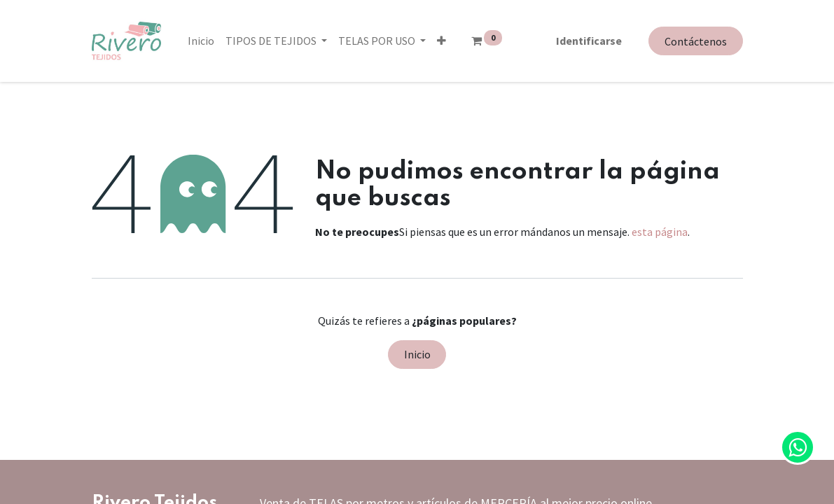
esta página (660, 232)
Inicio (417, 354)
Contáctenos (696, 41)
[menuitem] (201, 41)
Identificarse (589, 41)
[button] (442, 41)
